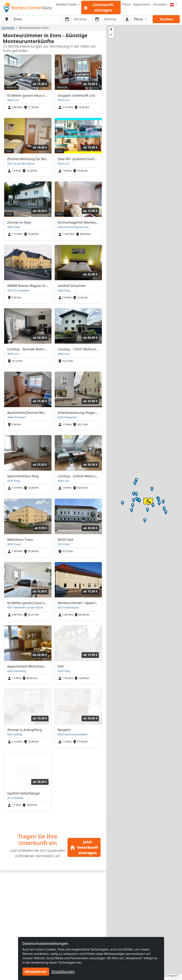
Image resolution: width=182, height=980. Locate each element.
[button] (137, 499)
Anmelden (160, 4)
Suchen (166, 19)
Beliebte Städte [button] (67, 4)
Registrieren (142, 4)
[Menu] (173, 4)
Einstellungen (63, 972)
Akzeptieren (36, 972)
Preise (126, 4)
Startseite (8, 28)
